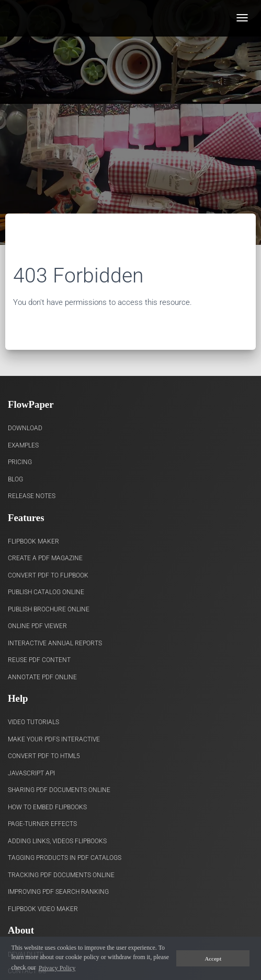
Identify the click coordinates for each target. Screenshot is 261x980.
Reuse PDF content (39, 660)
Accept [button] (213, 959)
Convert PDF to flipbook (48, 575)
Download (25, 428)
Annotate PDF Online (42, 677)
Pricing (20, 462)
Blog (15, 479)
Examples (23, 445)
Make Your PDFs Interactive (54, 739)
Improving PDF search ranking (58, 892)
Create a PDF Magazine (45, 558)
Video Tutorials (33, 722)
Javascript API (31, 773)
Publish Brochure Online (49, 609)
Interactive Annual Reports (55, 643)
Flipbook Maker (33, 541)
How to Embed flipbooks (47, 807)
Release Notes (32, 496)
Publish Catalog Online (46, 592)
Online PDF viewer (37, 626)
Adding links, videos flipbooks (57, 841)
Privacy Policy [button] (57, 968)
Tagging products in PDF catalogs (65, 858)
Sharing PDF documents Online (59, 790)
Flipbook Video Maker (43, 909)
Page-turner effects (42, 824)
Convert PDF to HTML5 (44, 756)
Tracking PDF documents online (61, 875)
